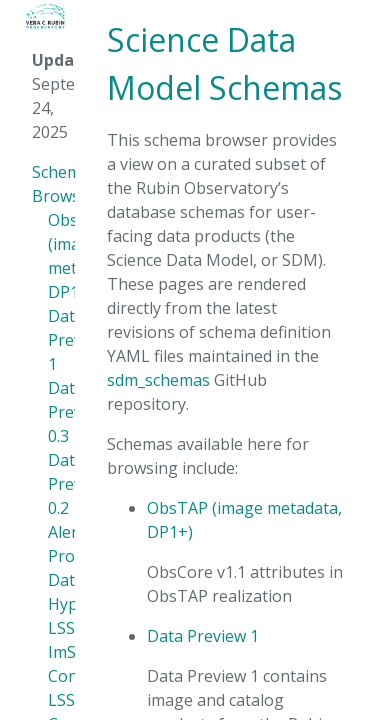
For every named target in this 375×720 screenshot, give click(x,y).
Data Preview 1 (203, 636)
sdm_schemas (158, 380)
